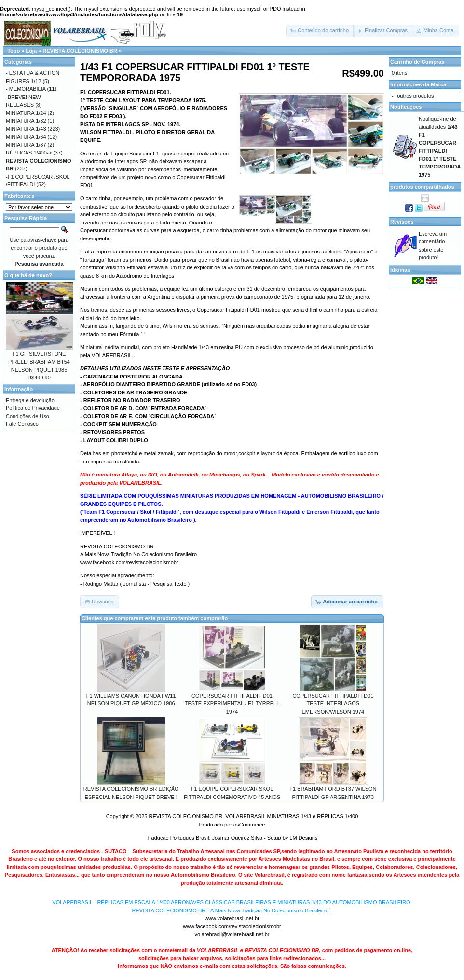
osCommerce (249, 825)
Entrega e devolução (30, 400)
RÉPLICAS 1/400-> (29, 153)
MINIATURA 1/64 (26, 137)
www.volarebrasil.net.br (232, 918)
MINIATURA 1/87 (26, 145)
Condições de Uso (27, 416)
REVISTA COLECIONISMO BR (80, 51)
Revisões (402, 222)
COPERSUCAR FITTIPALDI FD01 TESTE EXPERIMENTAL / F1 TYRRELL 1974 (232, 704)
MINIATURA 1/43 (26, 129)
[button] (320, 31)
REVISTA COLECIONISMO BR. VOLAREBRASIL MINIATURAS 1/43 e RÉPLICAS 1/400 (253, 816)
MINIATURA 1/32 (26, 121)
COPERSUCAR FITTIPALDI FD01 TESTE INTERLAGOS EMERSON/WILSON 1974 (333, 704)
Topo (14, 51)
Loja (31, 51)
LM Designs (303, 838)
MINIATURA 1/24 (26, 113)
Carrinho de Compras (417, 62)
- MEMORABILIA (26, 89)
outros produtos (415, 96)
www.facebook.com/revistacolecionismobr (232, 926)
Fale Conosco (22, 424)
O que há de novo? (28, 275)
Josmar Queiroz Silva (238, 838)
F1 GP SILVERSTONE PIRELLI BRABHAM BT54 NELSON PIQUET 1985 (39, 362)
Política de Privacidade (33, 408)
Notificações (406, 107)
